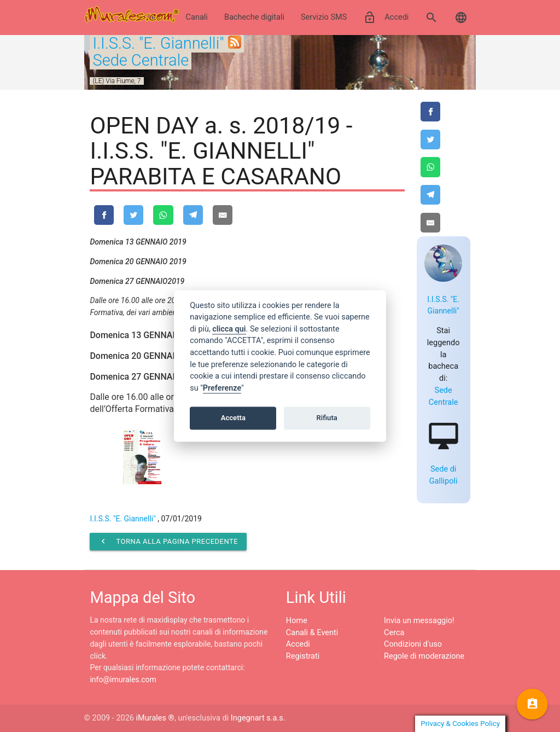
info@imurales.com (123, 679)
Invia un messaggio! (419, 621)
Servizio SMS (324, 17)
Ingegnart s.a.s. (258, 718)
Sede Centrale (141, 60)
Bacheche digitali (254, 17)
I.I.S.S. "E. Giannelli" (158, 43)
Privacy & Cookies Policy (460, 724)
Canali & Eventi (312, 633)
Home (297, 621)
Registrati (303, 656)
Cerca (394, 633)
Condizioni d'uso (413, 644)
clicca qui (229, 329)
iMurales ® (155, 718)
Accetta (233, 418)
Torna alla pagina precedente (168, 542)
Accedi (386, 18)
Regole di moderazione (424, 656)
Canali (197, 17)
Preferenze (222, 388)
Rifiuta (327, 418)
